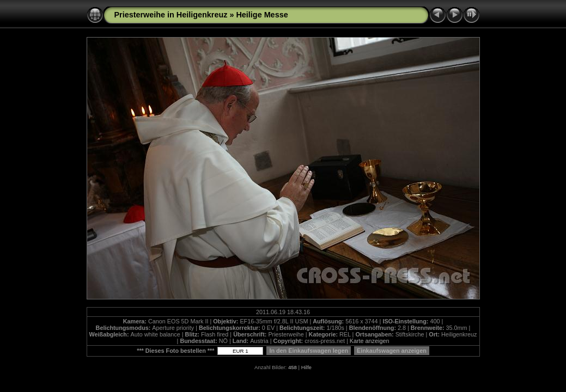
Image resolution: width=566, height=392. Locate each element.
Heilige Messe (262, 15)
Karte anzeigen (370, 341)
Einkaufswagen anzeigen (392, 351)
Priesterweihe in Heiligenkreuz (171, 15)
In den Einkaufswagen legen (309, 351)
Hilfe (306, 367)
